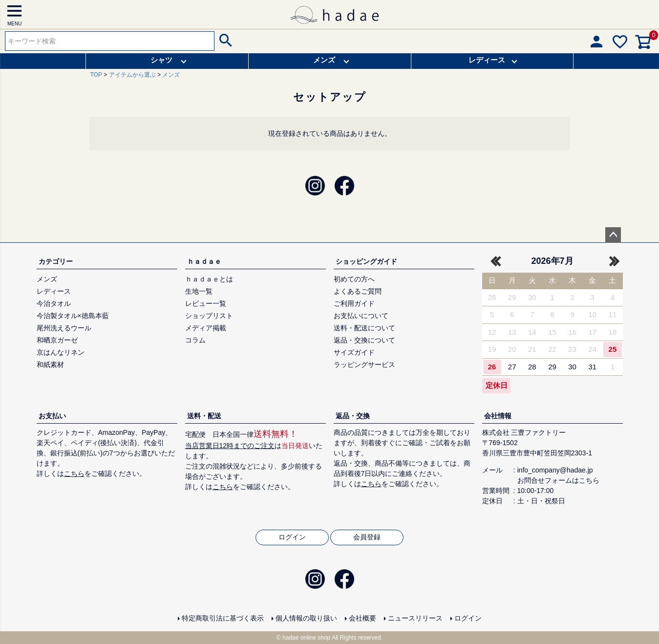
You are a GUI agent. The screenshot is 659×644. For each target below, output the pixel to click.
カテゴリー (56, 261)
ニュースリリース (415, 618)
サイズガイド (354, 352)
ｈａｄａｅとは (209, 279)
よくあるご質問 (358, 291)
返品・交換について (364, 340)
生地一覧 (199, 291)
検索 (224, 41)
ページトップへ (613, 235)
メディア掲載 (206, 328)
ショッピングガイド (366, 261)
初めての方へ (354, 279)
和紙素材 (50, 365)
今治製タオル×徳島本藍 (73, 316)
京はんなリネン (61, 352)
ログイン (292, 537)
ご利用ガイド (354, 303)
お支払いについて (361, 316)
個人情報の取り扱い (306, 618)
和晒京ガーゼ (57, 340)
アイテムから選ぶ (132, 75)
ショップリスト (209, 316)
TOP (96, 75)
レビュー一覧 (206, 303)
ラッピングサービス (364, 365)
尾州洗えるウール (64, 328)
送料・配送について (364, 328)
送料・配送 (204, 416)
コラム (195, 340)
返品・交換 (353, 416)
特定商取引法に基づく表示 (223, 618)
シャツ (161, 60)
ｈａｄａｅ (204, 261)
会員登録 (367, 537)
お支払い (52, 416)
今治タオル (54, 303)
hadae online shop (306, 638)
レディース (487, 60)
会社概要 (362, 618)
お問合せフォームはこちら (558, 480)
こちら (74, 473)
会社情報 (498, 416)
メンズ (324, 60)
